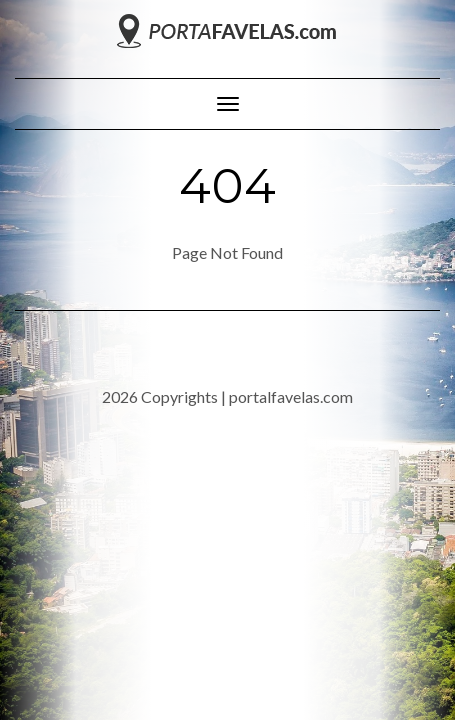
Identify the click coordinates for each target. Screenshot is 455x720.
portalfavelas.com (291, 396)
